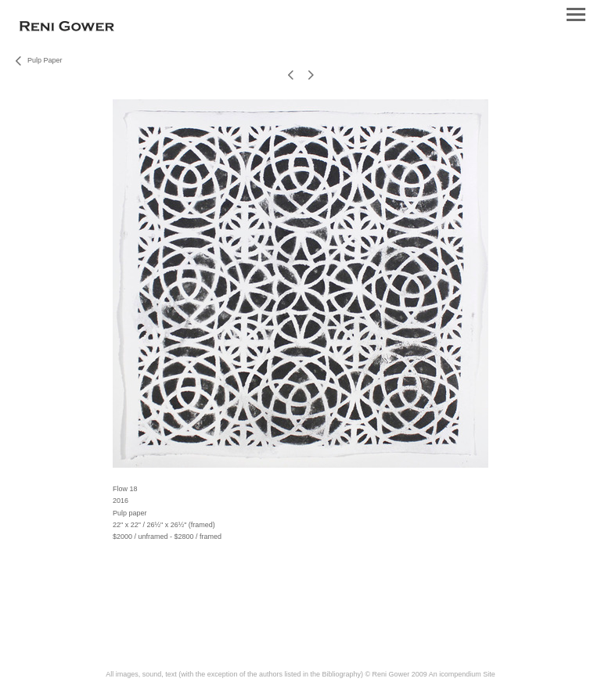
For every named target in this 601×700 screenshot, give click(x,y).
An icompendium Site (462, 674)
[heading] (67, 28)
